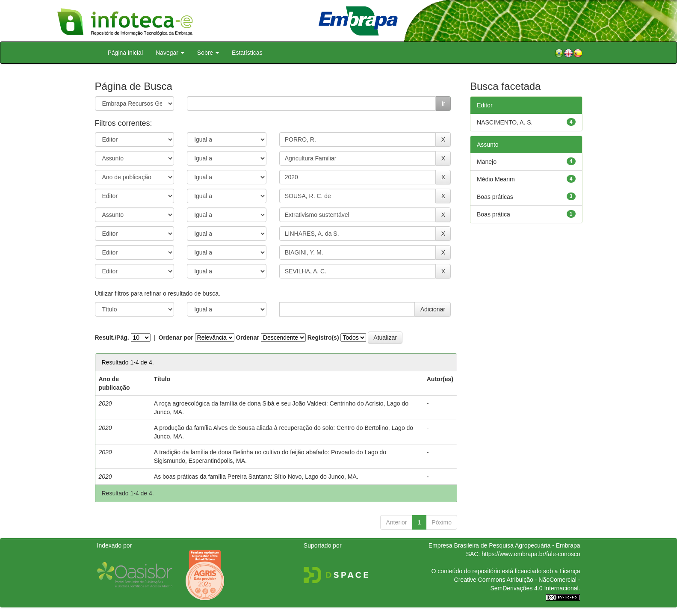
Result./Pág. (112, 338)
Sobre (208, 53)
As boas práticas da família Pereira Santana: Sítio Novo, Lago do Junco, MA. (256, 477)
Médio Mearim (496, 179)
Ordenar (247, 338)
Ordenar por (176, 338)
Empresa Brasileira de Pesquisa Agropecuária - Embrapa (504, 545)
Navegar (170, 53)
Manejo (487, 162)
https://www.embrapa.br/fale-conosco (531, 554)
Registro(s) (323, 338)
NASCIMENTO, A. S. (505, 122)
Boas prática (494, 214)
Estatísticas (247, 53)
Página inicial (126, 53)
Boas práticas (495, 197)
